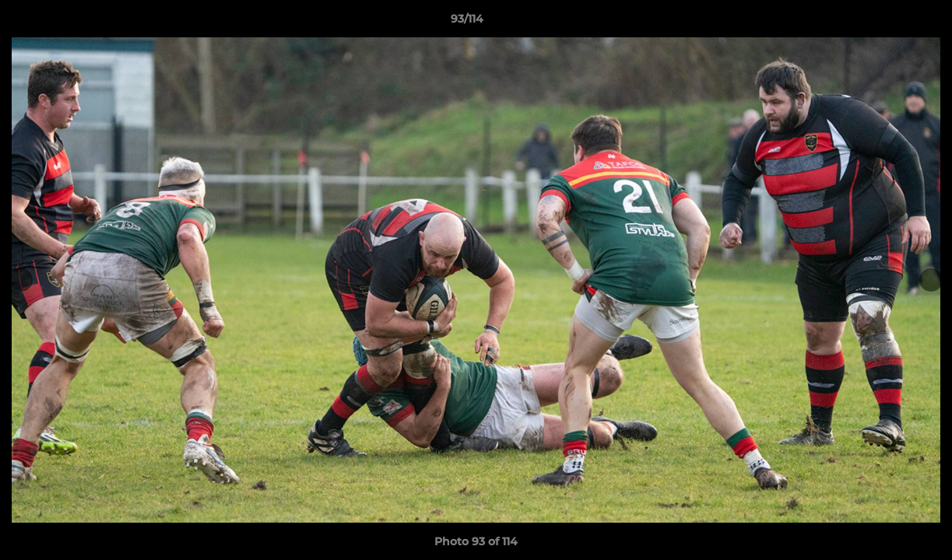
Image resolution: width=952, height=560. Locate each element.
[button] (887, 23)
